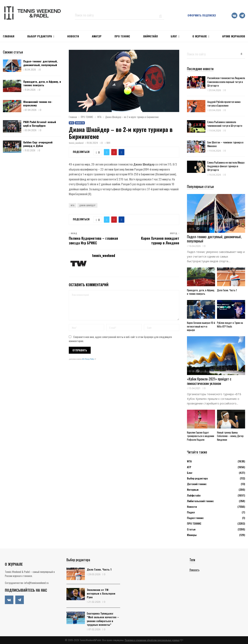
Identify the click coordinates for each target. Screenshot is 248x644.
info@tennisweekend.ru (36, 583)
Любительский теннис (200, 501)
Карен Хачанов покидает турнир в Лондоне (160, 241)
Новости (80, 123)
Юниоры (192, 535)
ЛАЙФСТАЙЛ (150, 36)
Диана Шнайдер (87, 205)
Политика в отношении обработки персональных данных (152, 640)
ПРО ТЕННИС (122, 36)
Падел (191, 512)
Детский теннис (197, 484)
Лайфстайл (194, 495)
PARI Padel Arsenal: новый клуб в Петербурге (40, 124)
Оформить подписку (202, 15)
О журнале (200, 36)
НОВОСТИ (73, 36)
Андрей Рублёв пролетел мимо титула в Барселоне (224, 103)
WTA (71, 123)
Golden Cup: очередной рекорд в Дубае (38, 144)
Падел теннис (195, 518)
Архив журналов (234, 36)
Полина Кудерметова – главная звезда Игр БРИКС (93, 241)
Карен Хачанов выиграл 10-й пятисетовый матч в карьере (201, 326)
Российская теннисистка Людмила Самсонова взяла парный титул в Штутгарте (226, 81)
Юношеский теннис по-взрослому (38, 103)
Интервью (193, 489)
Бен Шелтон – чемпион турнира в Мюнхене (225, 144)
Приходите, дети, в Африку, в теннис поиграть (42, 83)
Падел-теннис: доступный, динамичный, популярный (40, 63)
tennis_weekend (76, 143)
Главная (9, 36)
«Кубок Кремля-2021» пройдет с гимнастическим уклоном (209, 381)
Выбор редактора (40, 36)
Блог (174, 36)
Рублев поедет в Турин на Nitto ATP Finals (230, 325)
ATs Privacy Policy (88, 359)
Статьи (191, 529)
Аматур (97, 36)
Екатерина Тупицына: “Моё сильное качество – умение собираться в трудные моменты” (103, 619)
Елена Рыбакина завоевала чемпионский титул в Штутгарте (225, 124)
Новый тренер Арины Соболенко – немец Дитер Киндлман (230, 436)
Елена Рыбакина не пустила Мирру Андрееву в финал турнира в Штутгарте (226, 166)
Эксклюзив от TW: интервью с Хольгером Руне (101, 593)
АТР (189, 467)
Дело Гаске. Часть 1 (227, 290)
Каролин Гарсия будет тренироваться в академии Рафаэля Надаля (201, 436)
